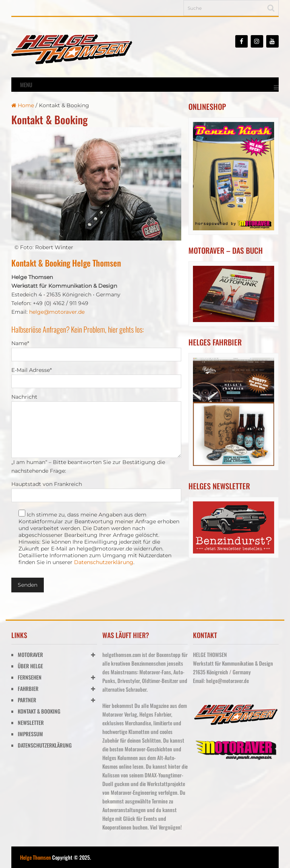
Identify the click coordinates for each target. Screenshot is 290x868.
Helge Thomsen (35, 857)
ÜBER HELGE (30, 666)
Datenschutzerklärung (104, 562)
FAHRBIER (28, 688)
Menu (26, 85)
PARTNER (27, 700)
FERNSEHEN (30, 677)
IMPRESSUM (30, 734)
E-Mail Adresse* (32, 370)
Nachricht (24, 397)
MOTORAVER (30, 654)
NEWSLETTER (31, 722)
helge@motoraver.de (57, 312)
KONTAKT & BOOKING (39, 711)
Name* (20, 343)
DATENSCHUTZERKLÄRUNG (45, 745)
